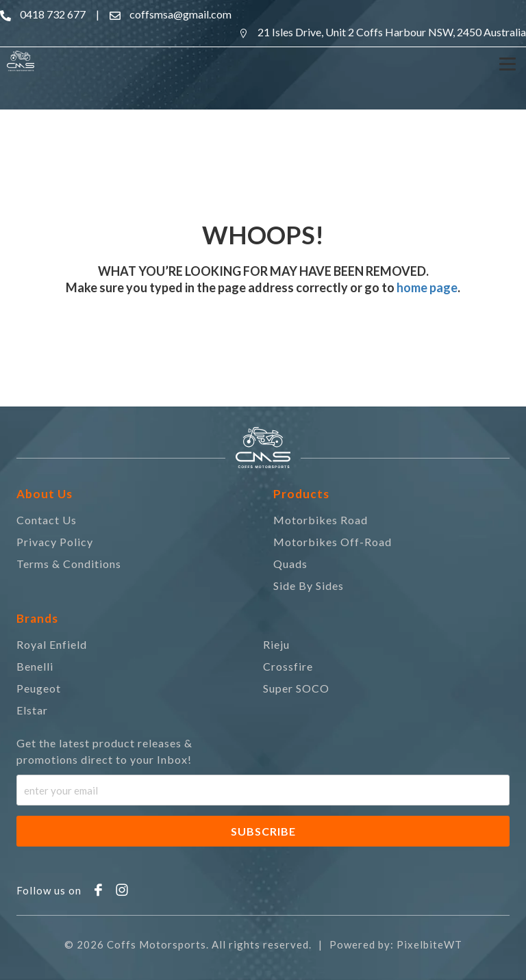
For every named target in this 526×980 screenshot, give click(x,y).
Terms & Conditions (69, 564)
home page (426, 287)
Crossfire (288, 666)
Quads (290, 564)
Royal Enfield (52, 644)
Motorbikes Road (321, 520)
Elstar (32, 710)
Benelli (35, 666)
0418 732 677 (53, 14)
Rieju (276, 644)
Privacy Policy (55, 542)
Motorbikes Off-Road (333, 542)
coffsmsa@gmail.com (180, 14)
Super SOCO (296, 688)
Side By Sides (309, 585)
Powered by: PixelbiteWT (396, 944)
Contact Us (47, 520)
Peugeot (39, 688)
